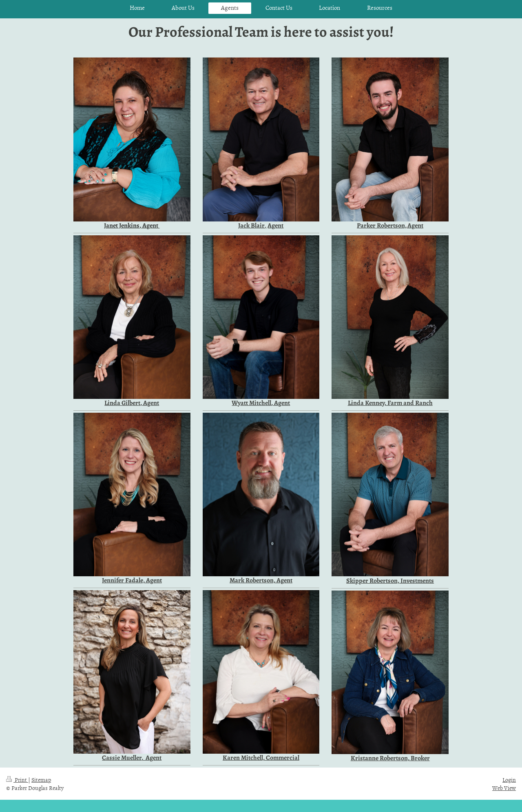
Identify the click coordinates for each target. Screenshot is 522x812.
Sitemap (41, 780)
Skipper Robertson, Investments (390, 581)
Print (17, 780)
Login (509, 780)
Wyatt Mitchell (251, 403)
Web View (504, 788)
